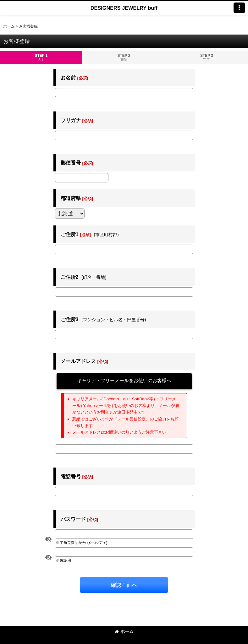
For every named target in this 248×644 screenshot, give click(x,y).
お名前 (68, 78)
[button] (239, 8)
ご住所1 (70, 234)
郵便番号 (71, 163)
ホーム (124, 631)
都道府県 (71, 198)
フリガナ (71, 120)
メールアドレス (78, 361)
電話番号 (71, 476)
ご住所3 (70, 319)
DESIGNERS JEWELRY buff (124, 8)
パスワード (73, 519)
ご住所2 (70, 277)
